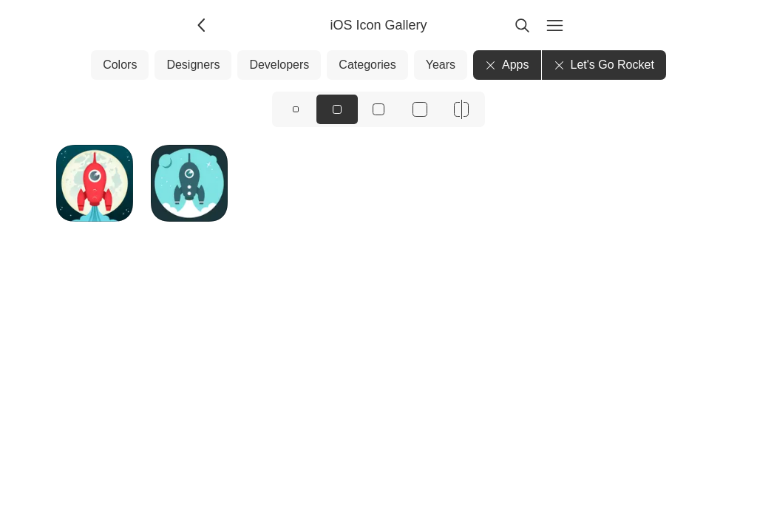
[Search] (522, 25)
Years (441, 65)
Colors (120, 65)
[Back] (203, 25)
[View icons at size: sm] (296, 109)
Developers (279, 65)
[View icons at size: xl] (420, 109)
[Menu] (554, 25)
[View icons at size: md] (337, 109)
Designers (193, 65)
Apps (507, 65)
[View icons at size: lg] (378, 109)
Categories (367, 65)
